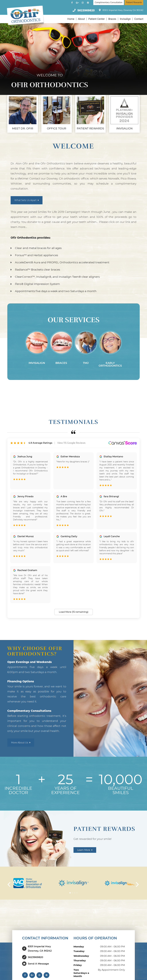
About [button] (81, 19)
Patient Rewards (134, 2)
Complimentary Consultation (109, 2)
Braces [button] (112, 19)
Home (71, 19)
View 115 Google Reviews (71, 440)
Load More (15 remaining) (74, 608)
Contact (139, 19)
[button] (70, 890)
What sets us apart (26, 197)
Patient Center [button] (97, 19)
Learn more (84, 847)
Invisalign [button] (125, 19)
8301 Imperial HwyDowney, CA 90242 (40, 944)
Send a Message (38, 957)
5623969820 (86, 10)
